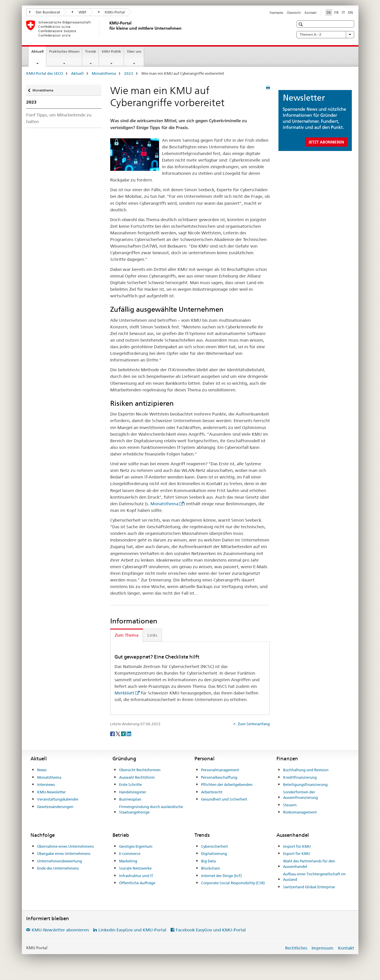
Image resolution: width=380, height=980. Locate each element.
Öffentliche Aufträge (137, 883)
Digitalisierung (214, 853)
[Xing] (124, 733)
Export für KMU (297, 853)
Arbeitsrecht (212, 792)
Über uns (134, 51)
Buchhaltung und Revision (306, 770)
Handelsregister (133, 792)
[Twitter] (118, 733)
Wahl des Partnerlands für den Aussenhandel (309, 864)
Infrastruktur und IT (136, 876)
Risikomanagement (300, 812)
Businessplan (130, 799)
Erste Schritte (130, 784)
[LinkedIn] (129, 733)
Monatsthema (104, 73)
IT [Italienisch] (343, 12)
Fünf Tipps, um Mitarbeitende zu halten (59, 118)
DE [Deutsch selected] (329, 12)
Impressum (322, 948)
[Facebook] (113, 733)
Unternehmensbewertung (60, 861)
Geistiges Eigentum (136, 846)
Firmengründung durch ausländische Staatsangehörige (151, 809)
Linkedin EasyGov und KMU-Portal (132, 930)
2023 (129, 73)
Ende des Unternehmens (58, 868)
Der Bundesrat (45, 12)
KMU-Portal (112, 12)
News (42, 770)
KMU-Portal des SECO (45, 73)
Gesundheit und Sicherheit (224, 799)
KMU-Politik (111, 51)
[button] (301, 24)
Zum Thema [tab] (127, 635)
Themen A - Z (325, 35)
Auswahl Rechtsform (137, 777)
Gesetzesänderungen (55, 807)
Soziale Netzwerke (135, 868)
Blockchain (211, 868)
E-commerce (130, 853)
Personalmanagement (220, 770)
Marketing (128, 861)
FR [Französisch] (336, 12)
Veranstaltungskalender (58, 799)
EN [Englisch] (351, 12)
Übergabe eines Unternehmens (64, 853)
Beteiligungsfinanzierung (305, 784)
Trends (91, 51)
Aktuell (39, 53)
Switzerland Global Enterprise (309, 887)
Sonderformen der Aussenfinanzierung (300, 795)
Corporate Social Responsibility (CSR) (233, 883)
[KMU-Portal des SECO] (108, 28)
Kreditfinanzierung (300, 777)
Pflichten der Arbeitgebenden (227, 784)
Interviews (46, 784)
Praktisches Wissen (64, 51)
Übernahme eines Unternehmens (65, 846)
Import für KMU (297, 846)
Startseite (276, 13)
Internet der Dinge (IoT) (221, 876)
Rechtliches (296, 948)
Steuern (290, 805)
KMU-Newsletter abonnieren (60, 930)
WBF (79, 12)
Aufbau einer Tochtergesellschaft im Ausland (314, 877)
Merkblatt (124, 693)
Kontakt (311, 13)
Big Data (208, 861)
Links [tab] (152, 635)
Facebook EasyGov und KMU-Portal (211, 930)
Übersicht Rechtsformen (140, 770)
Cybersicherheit (214, 846)
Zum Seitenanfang (253, 724)
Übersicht (294, 13)
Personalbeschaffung (219, 777)
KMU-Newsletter (51, 792)
